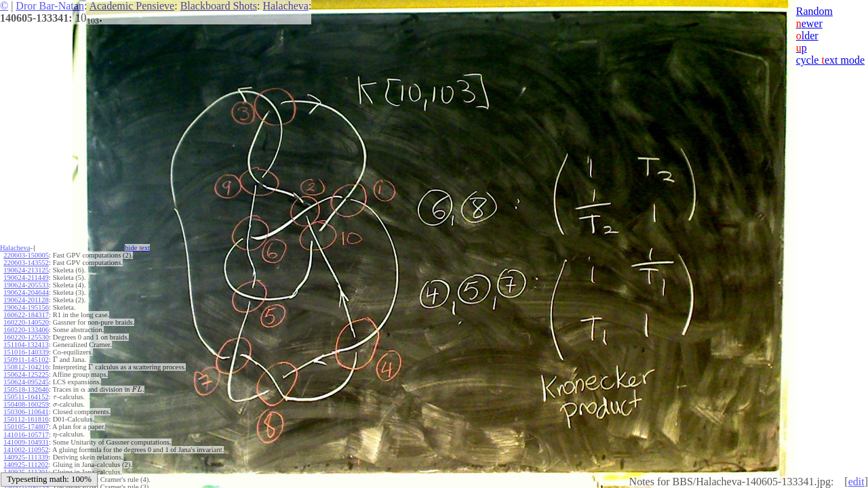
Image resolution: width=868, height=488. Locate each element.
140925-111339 (26, 457)
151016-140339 (26, 352)
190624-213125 (26, 270)
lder (807, 36)
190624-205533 (26, 285)
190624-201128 (26, 300)
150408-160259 (26, 404)
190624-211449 (26, 278)
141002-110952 (26, 450)
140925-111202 (26, 465)
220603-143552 (26, 263)
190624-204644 (26, 292)
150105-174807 (26, 427)
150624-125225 (26, 374)
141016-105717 (26, 435)
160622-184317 (26, 315)
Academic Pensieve (132, 6)
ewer (809, 23)
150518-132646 (26, 389)
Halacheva (285, 6)
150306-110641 (26, 412)
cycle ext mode (830, 60)
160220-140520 (26, 322)
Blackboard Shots (219, 6)
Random (814, 11)
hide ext (137, 248)
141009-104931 (26, 442)
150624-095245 (26, 382)
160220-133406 (26, 330)
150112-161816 (26, 419)
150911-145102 (26, 360)
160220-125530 (26, 337)
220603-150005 (26, 255)
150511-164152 (26, 397)
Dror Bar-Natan (50, 6)
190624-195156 (26, 307)
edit (856, 482)
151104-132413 (26, 345)
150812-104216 (26, 367)
